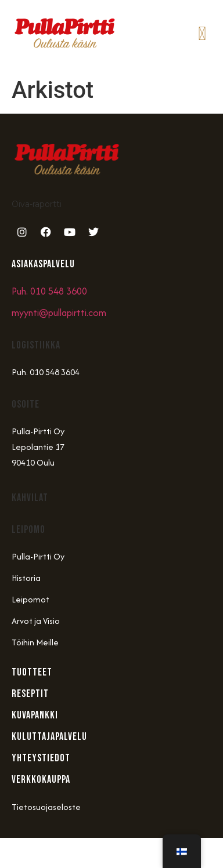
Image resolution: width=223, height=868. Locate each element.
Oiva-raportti (37, 204)
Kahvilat (30, 498)
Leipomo (28, 530)
